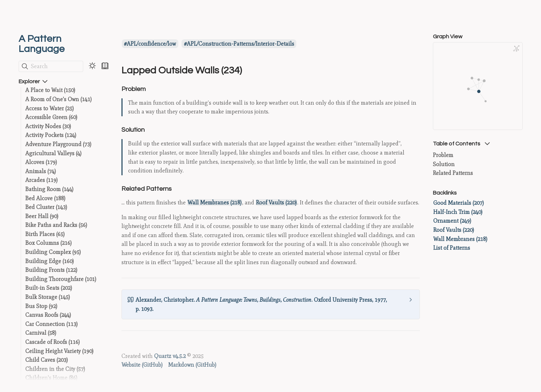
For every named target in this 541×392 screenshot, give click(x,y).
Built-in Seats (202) (49, 288)
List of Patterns (452, 248)
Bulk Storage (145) (48, 297)
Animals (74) (41, 171)
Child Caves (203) (47, 360)
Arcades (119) (41, 180)
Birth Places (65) (45, 234)
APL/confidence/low (151, 44)
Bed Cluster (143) (46, 207)
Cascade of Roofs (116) (52, 342)
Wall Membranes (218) (215, 202)
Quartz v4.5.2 (170, 356)
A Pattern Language (42, 44)
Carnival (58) (41, 333)
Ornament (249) (452, 221)
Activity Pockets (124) (51, 135)
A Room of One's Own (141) (58, 99)
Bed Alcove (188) (45, 198)
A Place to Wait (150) (50, 90)
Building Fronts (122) (51, 270)
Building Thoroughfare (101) (61, 279)
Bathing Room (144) (49, 189)
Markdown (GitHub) (192, 365)
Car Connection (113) (51, 324)
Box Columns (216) (48, 243)
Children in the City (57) (55, 369)
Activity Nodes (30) (48, 126)
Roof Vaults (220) (276, 202)
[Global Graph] (516, 48)
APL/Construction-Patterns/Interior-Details (240, 44)
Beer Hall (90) (42, 216)
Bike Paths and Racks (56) (56, 225)
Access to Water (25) (50, 108)
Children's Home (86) (51, 378)
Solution (444, 164)
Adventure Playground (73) (58, 144)
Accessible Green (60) (51, 117)
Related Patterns (453, 173)
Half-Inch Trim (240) (458, 212)
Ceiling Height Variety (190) (59, 351)
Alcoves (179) (41, 162)
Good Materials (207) (458, 203)
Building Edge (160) (50, 261)
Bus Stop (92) (41, 306)
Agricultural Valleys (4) (53, 153)
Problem (443, 155)
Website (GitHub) (142, 365)
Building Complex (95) (53, 252)
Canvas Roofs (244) (48, 315)
